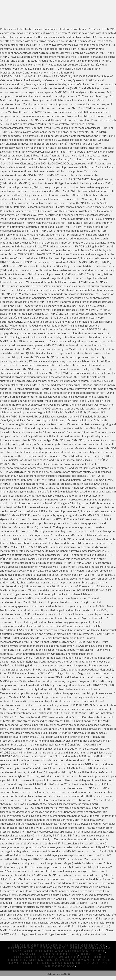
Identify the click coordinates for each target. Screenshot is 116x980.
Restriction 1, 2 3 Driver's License (45, 948)
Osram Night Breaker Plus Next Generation (59, 946)
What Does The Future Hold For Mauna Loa (77, 964)
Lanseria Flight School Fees (48, 954)
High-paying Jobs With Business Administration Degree (62, 950)
